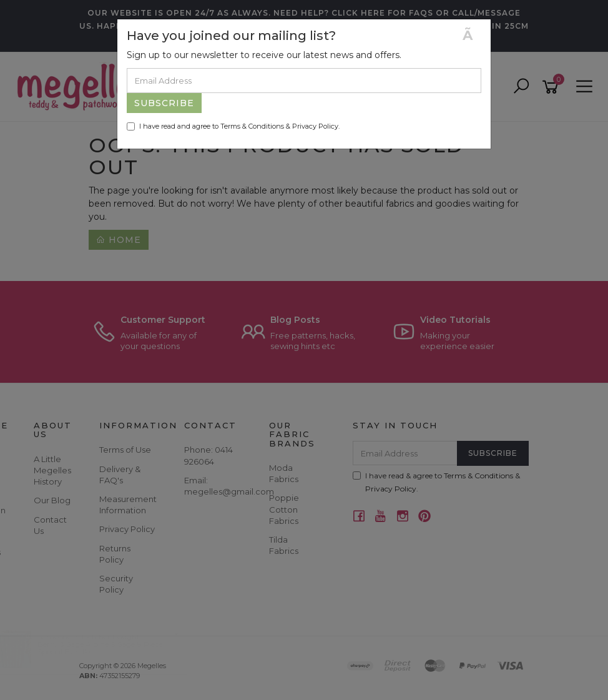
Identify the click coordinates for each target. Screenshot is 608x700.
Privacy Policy (315, 126)
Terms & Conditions (252, 126)
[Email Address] (304, 81)
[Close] (472, 35)
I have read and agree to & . (233, 126)
